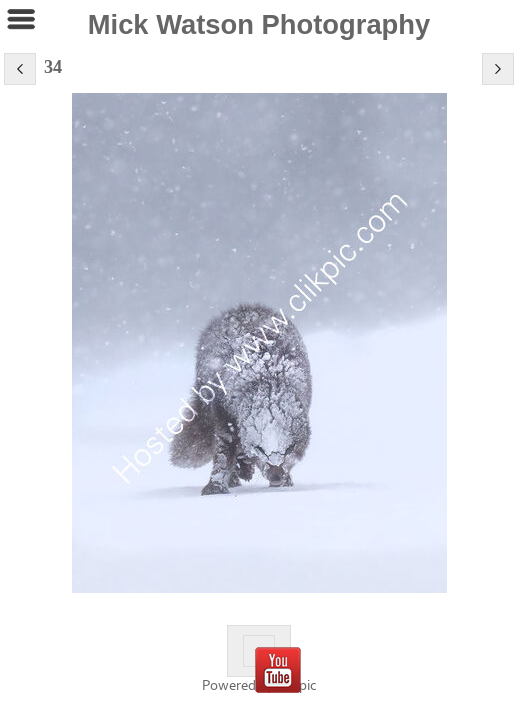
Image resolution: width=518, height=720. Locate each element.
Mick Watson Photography (259, 24)
